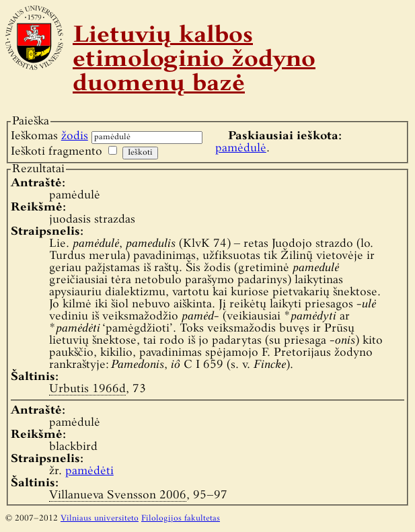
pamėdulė (241, 148)
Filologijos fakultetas (181, 519)
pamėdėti (89, 471)
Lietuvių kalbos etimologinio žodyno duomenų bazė (194, 61)
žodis (75, 136)
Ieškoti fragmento (56, 152)
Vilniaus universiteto (100, 519)
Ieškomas (49, 136)
